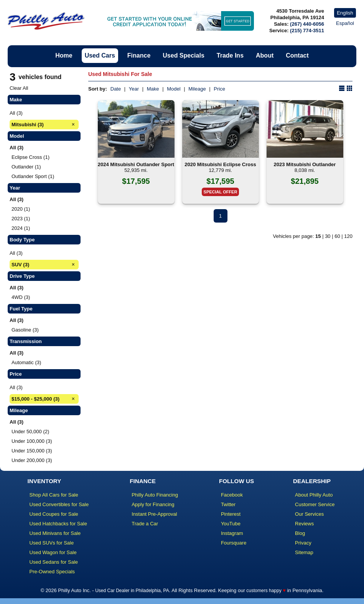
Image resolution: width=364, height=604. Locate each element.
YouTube (231, 524)
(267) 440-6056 (307, 24)
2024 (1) (21, 228)
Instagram (232, 533)
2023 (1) (21, 219)
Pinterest (231, 514)
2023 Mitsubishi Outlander (305, 164)
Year (134, 89)
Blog (300, 533)
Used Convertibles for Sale (59, 504)
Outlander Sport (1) (33, 176)
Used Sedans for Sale (54, 562)
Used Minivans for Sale (55, 533)
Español (345, 23)
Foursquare (234, 543)
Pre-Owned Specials (52, 572)
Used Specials (184, 55)
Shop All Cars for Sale (54, 495)
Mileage (197, 89)
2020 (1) (21, 209)
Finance (139, 55)
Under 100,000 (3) (32, 441)
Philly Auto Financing (155, 495)
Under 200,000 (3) (32, 460)
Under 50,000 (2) (30, 432)
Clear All (19, 88)
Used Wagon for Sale (53, 552)
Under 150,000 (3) (32, 451)
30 (328, 236)
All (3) (16, 113)
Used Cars (100, 55)
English (345, 13)
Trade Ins (230, 55)
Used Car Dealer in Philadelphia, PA (132, 591)
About (265, 55)
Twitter (228, 504)
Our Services (309, 514)
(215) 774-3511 (307, 31)
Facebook (232, 495)
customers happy (264, 591)
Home (64, 55)
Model (174, 89)
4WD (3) (21, 297)
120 (348, 236)
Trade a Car (145, 524)
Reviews (304, 524)
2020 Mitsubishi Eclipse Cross (220, 164)
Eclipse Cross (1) (30, 157)
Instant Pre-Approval (154, 514)
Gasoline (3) (25, 330)
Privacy (303, 543)
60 (337, 236)
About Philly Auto (314, 495)
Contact (297, 55)
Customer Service (315, 504)
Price (219, 89)
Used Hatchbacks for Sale (58, 524)
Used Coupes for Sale (54, 514)
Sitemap (304, 552)
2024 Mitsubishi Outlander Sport (136, 164)
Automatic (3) (26, 362)
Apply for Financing (153, 504)
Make (153, 89)
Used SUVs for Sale (52, 543)
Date (116, 89)
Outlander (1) (26, 167)
